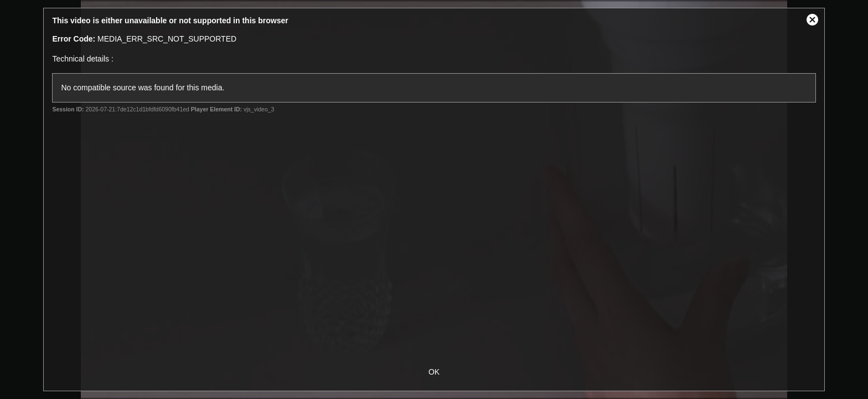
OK (434, 372)
